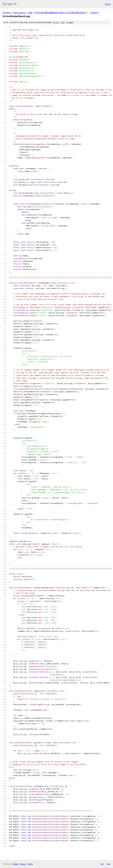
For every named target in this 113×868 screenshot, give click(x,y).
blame (70, 22)
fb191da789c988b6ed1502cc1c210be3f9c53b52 (60, 13)
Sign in (108, 4)
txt (102, 864)
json (108, 864)
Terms (30, 864)
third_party (19, 13)
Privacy (23, 864)
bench (95, 13)
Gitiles (16, 864)
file (56, 22)
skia (30, 13)
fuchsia (7, 13)
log (63, 22)
